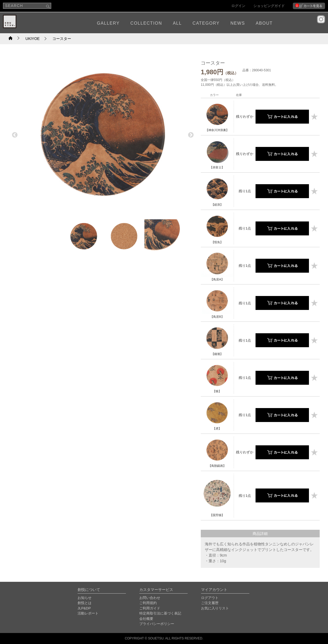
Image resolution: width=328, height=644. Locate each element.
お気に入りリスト (215, 608)
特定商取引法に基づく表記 (160, 613)
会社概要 (146, 619)
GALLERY (108, 23)
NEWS (238, 23)
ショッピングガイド (269, 6)
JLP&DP (84, 608)
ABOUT (264, 23)
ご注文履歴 (210, 603)
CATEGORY (206, 23)
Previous (14, 135)
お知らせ (85, 598)
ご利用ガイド (150, 608)
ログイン (238, 6)
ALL (177, 23)
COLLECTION (146, 23)
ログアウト (210, 598)
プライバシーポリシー (157, 624)
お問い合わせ (150, 598)
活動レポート (88, 613)
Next (190, 135)
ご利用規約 (148, 603)
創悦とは (85, 603)
